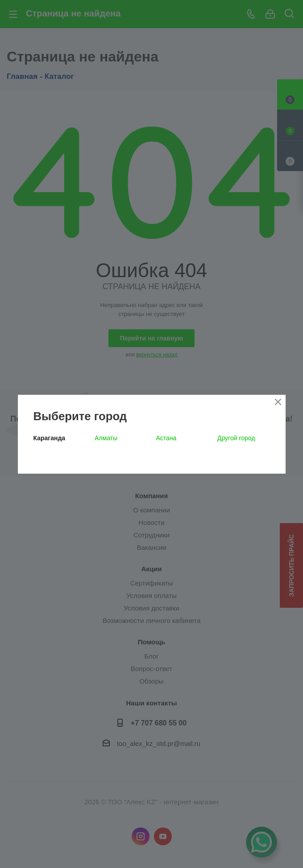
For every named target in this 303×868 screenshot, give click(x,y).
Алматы (106, 438)
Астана (166, 438)
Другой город (236, 438)
